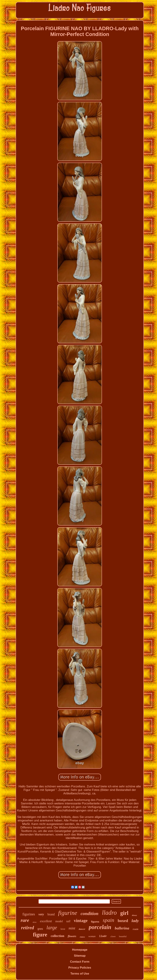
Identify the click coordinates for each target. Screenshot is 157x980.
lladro (109, 913)
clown (113, 936)
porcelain (100, 927)
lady (135, 921)
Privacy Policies (80, 968)
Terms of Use (80, 974)
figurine (68, 913)
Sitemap (80, 956)
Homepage (80, 950)
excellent (46, 921)
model (59, 921)
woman (92, 936)
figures (95, 922)
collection (58, 936)
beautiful (123, 936)
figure (40, 935)
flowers (72, 936)
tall (68, 921)
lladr (103, 936)
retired (28, 928)
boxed (123, 921)
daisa (35, 922)
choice (82, 937)
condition (90, 914)
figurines (29, 914)
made (136, 929)
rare (25, 920)
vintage (81, 921)
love (63, 929)
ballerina (122, 928)
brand (51, 914)
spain (108, 920)
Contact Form (80, 962)
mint (72, 928)
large (52, 927)
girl (124, 913)
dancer (82, 929)
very (41, 914)
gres (40, 929)
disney (134, 915)
